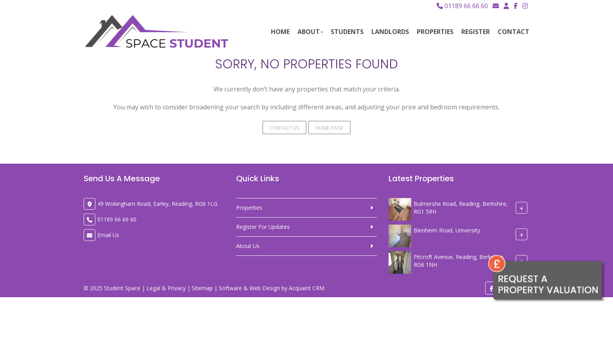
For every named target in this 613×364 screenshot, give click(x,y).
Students (347, 32)
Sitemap (202, 288)
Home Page (329, 128)
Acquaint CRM (307, 288)
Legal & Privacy (166, 288)
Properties (435, 32)
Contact (514, 32)
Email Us (108, 235)
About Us (248, 246)
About (310, 32)
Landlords (390, 32)
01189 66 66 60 (462, 6)
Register (476, 32)
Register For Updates (263, 227)
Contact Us (284, 128)
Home (280, 32)
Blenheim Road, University (447, 230)
